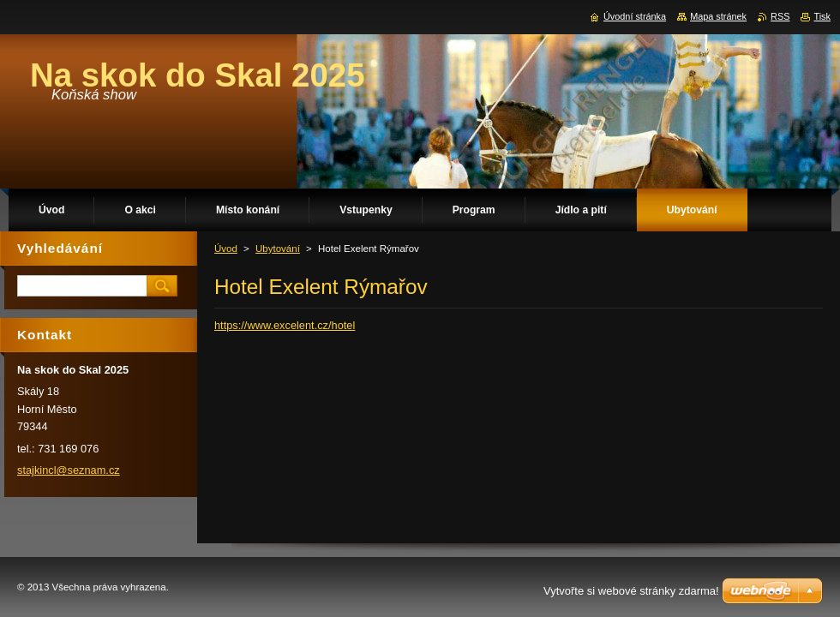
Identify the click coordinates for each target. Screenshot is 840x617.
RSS (780, 16)
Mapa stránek (718, 16)
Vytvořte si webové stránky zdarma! (631, 591)
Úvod (226, 249)
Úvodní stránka (635, 16)
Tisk (822, 16)
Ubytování (278, 249)
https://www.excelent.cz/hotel (285, 325)
